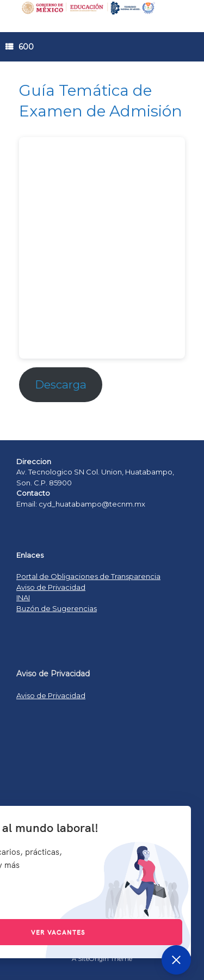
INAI (23, 597)
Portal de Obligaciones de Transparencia (88, 576)
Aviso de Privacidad (51, 587)
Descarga (61, 384)
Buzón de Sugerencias (57, 608)
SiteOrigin (93, 959)
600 (20, 47)
